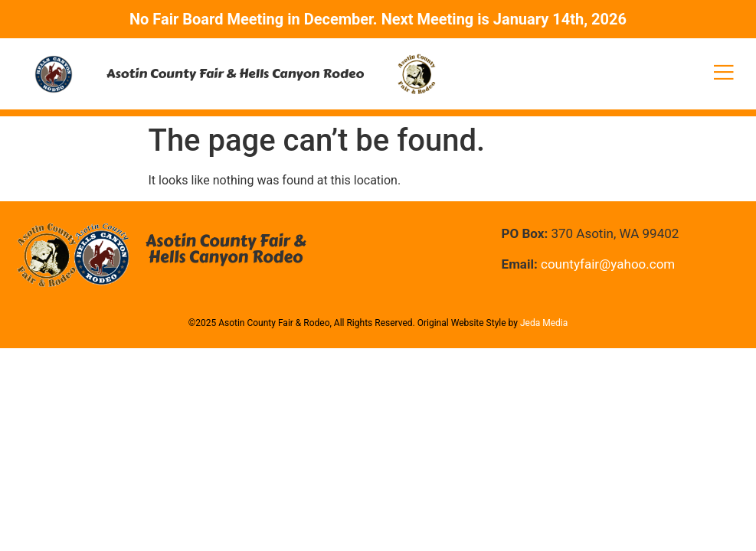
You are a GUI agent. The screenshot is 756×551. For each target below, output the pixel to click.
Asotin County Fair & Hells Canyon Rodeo (235, 73)
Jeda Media (544, 323)
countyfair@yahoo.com (608, 264)
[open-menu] (724, 74)
